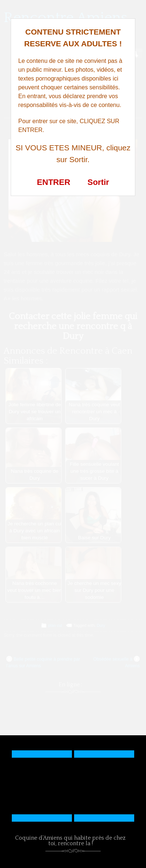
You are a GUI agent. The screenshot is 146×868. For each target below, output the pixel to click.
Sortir (98, 182)
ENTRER (53, 182)
